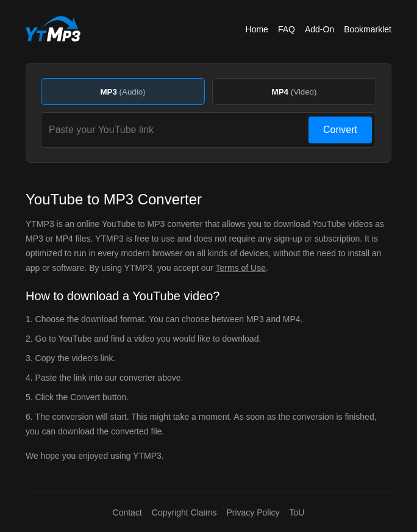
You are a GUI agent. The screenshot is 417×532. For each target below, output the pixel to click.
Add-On (319, 29)
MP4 (294, 92)
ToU (297, 512)
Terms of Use (241, 268)
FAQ (287, 29)
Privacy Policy (253, 512)
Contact (127, 512)
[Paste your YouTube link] (177, 130)
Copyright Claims (184, 512)
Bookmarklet (368, 29)
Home (257, 29)
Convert (340, 130)
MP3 (123, 92)
